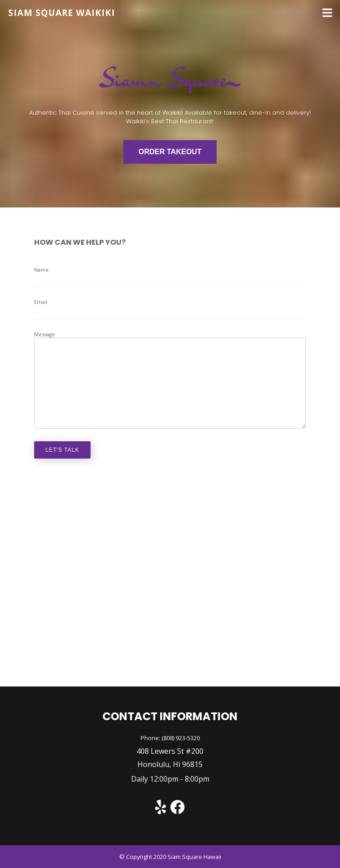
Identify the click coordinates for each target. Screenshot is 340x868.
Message (170, 380)
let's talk (63, 450)
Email (170, 309)
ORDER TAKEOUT (170, 152)
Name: (170, 277)
